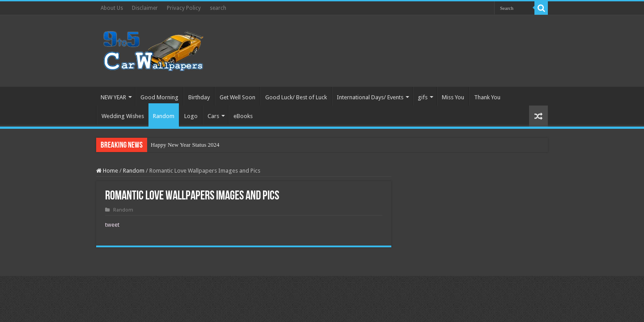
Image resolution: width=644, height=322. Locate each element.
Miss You (453, 97)
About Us (112, 8)
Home (107, 171)
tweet (112, 225)
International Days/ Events (370, 97)
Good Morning (159, 97)
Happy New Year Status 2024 (185, 145)
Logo (191, 116)
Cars (213, 116)
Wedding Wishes (123, 116)
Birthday (199, 97)
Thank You (487, 97)
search (218, 8)
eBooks (243, 116)
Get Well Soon (237, 97)
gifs (423, 97)
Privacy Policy (184, 8)
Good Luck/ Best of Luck (296, 97)
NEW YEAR (113, 97)
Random (164, 116)
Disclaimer (145, 8)
